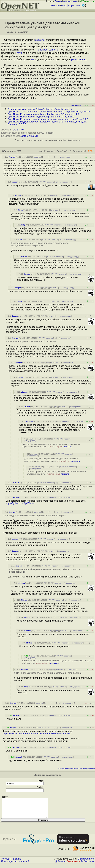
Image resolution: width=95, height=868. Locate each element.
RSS (90, 151)
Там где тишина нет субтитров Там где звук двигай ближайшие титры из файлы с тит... (57, 662)
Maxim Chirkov (86, 863)
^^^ (44, 182)
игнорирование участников (68, 769)
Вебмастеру (88, 865)
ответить (38, 157)
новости (55, 5)
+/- (70, 151)
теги (78, 5)
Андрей (13, 728)
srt (33, 60)
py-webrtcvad (79, 60)
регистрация (73, 1)
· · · (51, 157)
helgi (23, 225)
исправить (76, 105)
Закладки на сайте (11, 863)
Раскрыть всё (80, 151)
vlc (36, 136)
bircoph (15, 182)
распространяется (49, 50)
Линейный (62, 151)
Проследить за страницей (15, 865)
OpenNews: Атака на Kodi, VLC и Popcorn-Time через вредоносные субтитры (49, 112)
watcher (15, 539)
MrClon (18, 195)
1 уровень (50, 151)
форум (70, 5)
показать (68, 447)
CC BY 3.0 (18, 130)
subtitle (24, 136)
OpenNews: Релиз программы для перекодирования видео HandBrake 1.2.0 (48, 119)
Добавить (60, 865)
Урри (20, 210)
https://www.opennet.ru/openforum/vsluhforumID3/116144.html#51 (37, 734)
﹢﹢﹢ (45, 157)
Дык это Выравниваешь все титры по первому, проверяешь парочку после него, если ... (51, 445)
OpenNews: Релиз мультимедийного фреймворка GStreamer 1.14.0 (43, 114)
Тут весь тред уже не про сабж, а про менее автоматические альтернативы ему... (56, 473)
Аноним (12, 157)
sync (31, 136)
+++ (63, 5)
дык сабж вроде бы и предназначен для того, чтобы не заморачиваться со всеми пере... (52, 460)
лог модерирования (87, 769)
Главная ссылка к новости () (40, 109)
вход (65, 1)
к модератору (65, 157)
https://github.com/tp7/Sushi (20, 503)
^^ (41, 182)
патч (19, 53)
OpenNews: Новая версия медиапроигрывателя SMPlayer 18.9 (41, 117)
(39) (19, 151)
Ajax (42, 151)
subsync (40, 40)
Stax (20, 240)
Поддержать (73, 865)
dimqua (27, 274)
